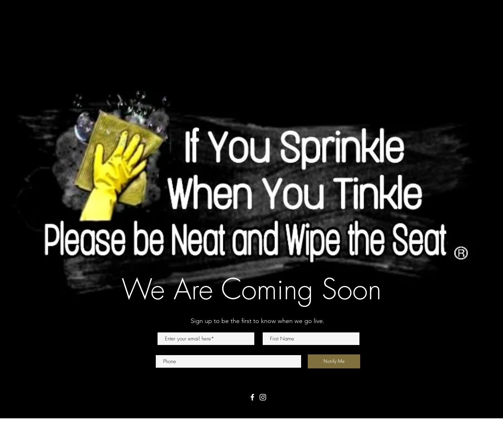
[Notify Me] (334, 361)
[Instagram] (263, 397)
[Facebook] (252, 397)
